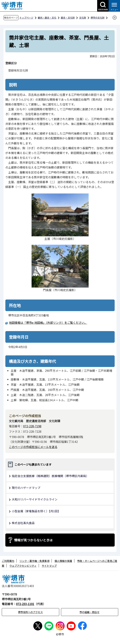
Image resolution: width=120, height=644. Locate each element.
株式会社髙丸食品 (23, 523)
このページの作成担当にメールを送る (33, 447)
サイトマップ (49, 566)
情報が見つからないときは (33, 540)
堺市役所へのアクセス (30, 612)
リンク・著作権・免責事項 (34, 561)
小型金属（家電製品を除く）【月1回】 (36, 511)
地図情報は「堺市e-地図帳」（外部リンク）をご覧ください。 (48, 323)
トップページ (26, 18)
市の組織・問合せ (90, 612)
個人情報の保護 (63, 561)
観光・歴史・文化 (47, 18)
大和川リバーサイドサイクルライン (35, 499)
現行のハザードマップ (26, 488)
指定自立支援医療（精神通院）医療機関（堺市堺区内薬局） (50, 476)
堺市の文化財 (98, 18)
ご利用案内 (8, 561)
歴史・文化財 (68, 18)
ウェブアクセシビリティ (23, 566)
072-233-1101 (25, 604)
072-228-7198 (32, 426)
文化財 (83, 18)
